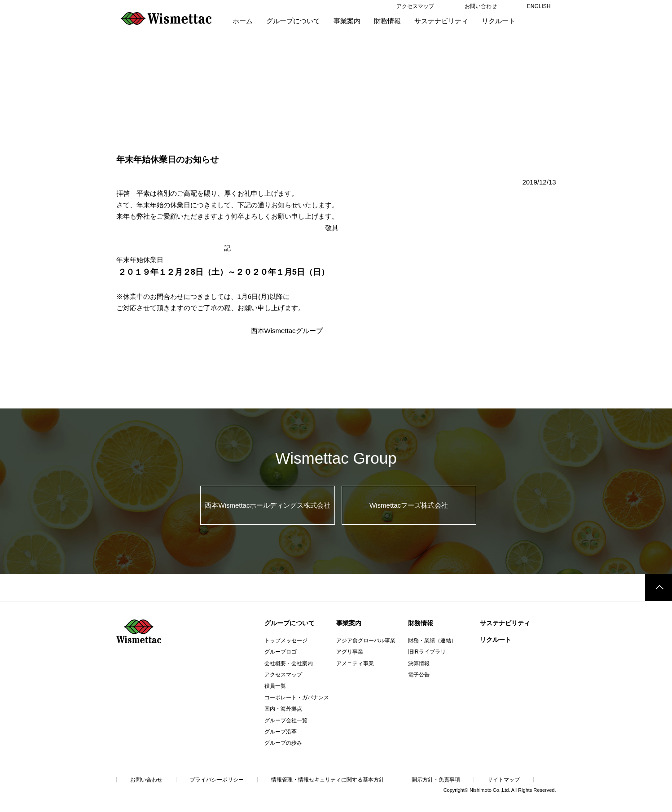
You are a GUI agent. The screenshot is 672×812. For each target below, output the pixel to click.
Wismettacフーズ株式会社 (409, 505)
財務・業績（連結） (432, 641)
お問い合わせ (146, 780)
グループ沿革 (281, 732)
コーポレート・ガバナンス (297, 698)
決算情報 (419, 663)
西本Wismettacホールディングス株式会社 (268, 505)
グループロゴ (281, 652)
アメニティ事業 (355, 663)
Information (161, 83)
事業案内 (349, 623)
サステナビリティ (505, 623)
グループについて (290, 623)
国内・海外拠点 (283, 709)
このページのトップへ (659, 588)
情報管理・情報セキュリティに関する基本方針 (328, 780)
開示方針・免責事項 (436, 780)
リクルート (496, 640)
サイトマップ (504, 780)
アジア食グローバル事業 (366, 641)
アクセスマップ (283, 675)
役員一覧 (275, 686)
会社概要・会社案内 (289, 663)
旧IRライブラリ (427, 652)
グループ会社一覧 (286, 720)
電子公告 (419, 675)
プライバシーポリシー (217, 780)
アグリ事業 (350, 652)
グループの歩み (283, 743)
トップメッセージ (286, 641)
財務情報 (421, 623)
